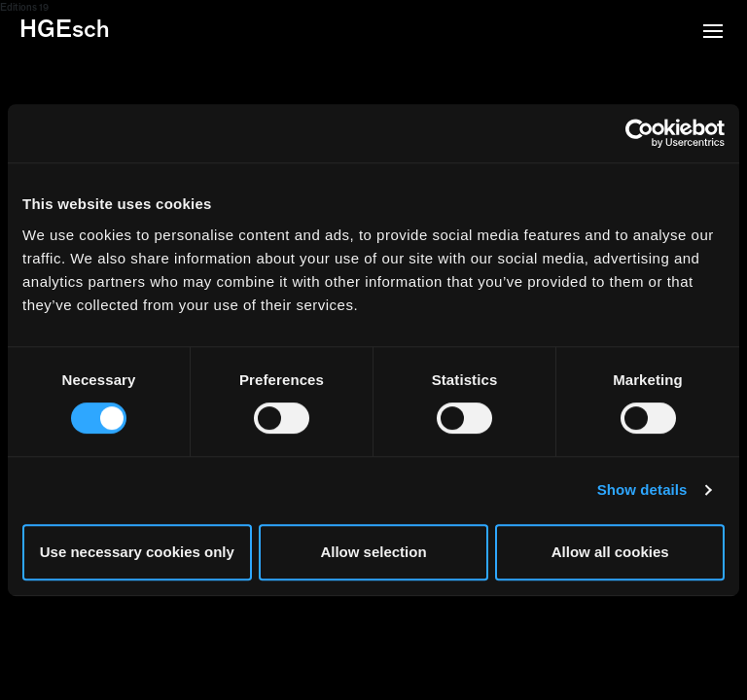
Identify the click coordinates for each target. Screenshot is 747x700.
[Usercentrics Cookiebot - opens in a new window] (640, 133)
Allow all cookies (610, 552)
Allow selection (373, 552)
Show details (642, 490)
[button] (713, 33)
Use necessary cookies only (137, 552)
